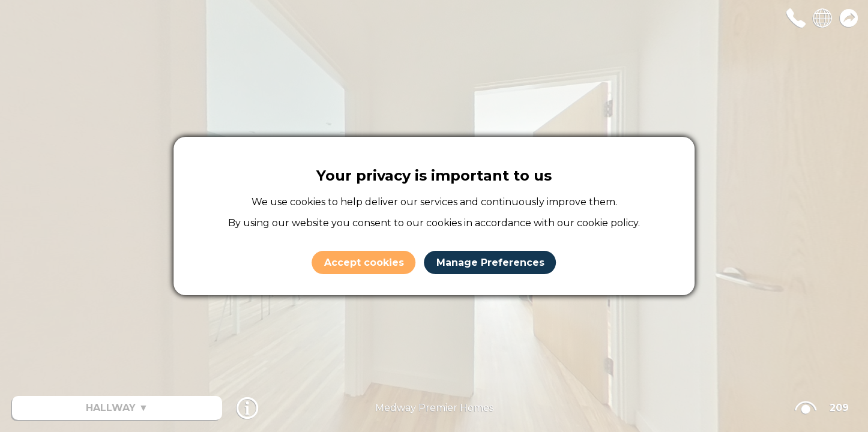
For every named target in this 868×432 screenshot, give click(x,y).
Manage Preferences (490, 262)
